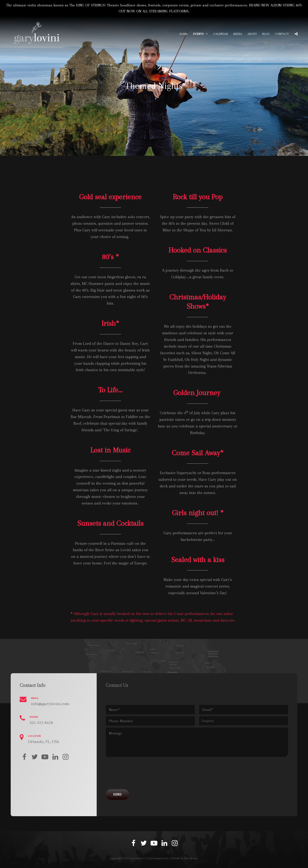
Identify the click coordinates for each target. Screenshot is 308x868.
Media (238, 34)
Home (184, 34)
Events (199, 34)
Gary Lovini (136, 858)
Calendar (221, 34)
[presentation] (138, 775)
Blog (266, 34)
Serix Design (191, 858)
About (252, 34)
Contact (282, 34)
